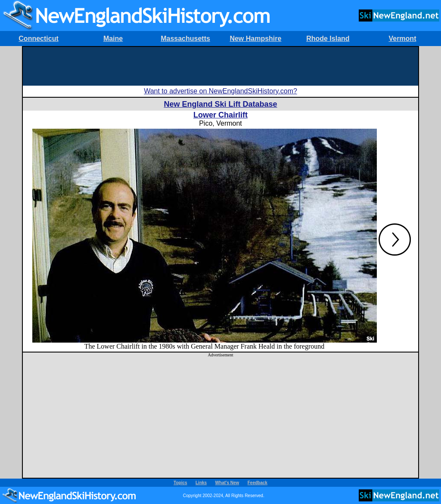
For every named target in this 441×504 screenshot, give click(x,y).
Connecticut (38, 39)
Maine (113, 39)
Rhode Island (328, 39)
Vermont (402, 39)
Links (201, 483)
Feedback (258, 483)
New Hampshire (255, 39)
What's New (227, 483)
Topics (180, 483)
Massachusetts (185, 39)
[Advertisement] (220, 66)
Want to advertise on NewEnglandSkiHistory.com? (220, 91)
